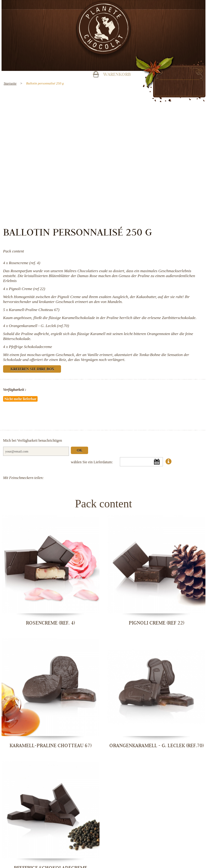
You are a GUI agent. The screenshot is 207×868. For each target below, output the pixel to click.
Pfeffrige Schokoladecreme (30, 347)
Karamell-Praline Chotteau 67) (34, 310)
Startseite (10, 83)
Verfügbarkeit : (15, 390)
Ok (79, 451)
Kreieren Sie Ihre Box (32, 369)
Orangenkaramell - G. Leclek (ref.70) (39, 326)
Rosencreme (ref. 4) (25, 263)
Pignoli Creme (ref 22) (27, 289)
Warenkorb (117, 75)
